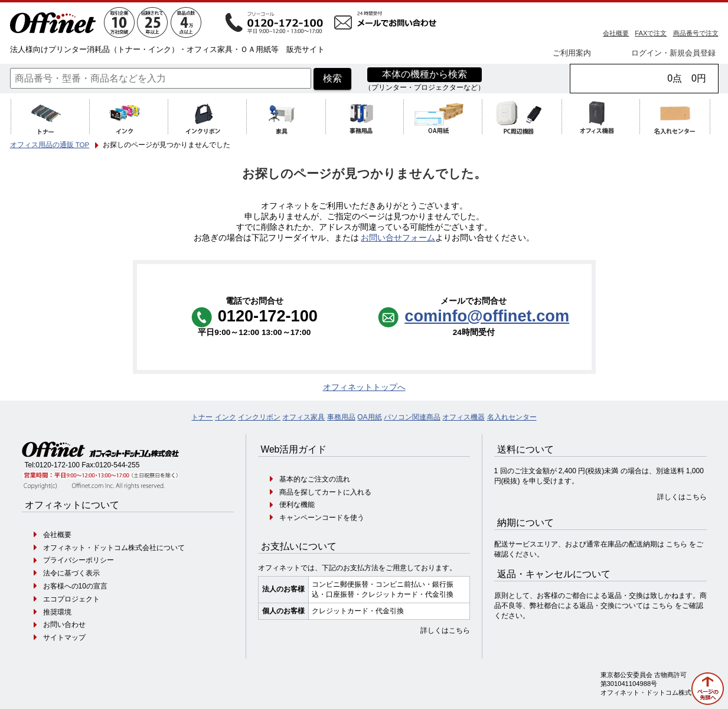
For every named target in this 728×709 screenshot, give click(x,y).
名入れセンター (512, 417)
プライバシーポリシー (79, 560)
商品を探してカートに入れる (325, 492)
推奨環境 (57, 612)
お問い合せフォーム (398, 238)
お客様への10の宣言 (75, 586)
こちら (677, 544)
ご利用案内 (572, 53)
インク (226, 417)
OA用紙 (369, 417)
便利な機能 (297, 505)
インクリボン (259, 417)
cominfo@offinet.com (487, 316)
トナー (202, 417)
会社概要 (616, 33)
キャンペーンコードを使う (322, 518)
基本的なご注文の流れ (315, 479)
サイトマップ (64, 638)
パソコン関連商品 (412, 417)
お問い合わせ (64, 625)
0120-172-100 (58, 465)
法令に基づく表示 (71, 573)
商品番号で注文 (696, 33)
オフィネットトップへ (364, 387)
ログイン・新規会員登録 (673, 53)
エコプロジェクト (71, 599)
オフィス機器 (463, 417)
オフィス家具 (303, 417)
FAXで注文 (651, 33)
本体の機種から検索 (425, 74)
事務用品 (341, 417)
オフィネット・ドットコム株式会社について (114, 548)
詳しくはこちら (445, 630)
